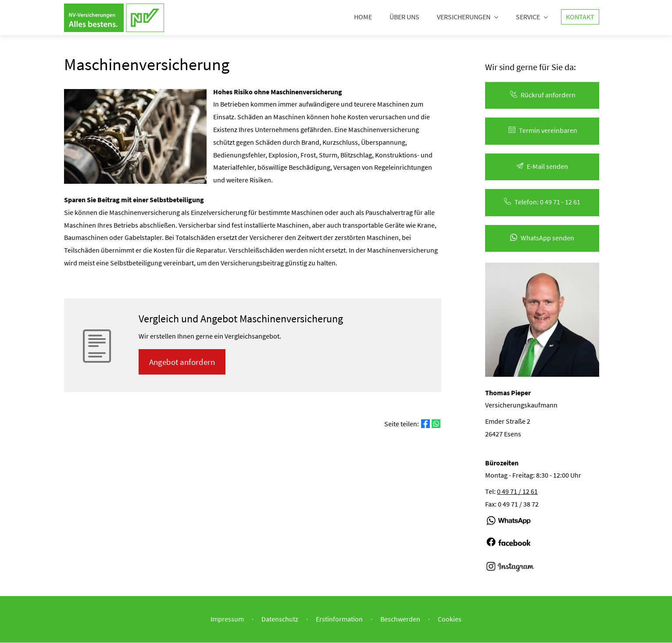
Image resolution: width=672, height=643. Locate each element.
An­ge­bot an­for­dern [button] (182, 362)
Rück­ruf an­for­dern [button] (542, 95)
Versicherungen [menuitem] (464, 17)
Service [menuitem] (528, 17)
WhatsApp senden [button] (542, 238)
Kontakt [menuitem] (580, 17)
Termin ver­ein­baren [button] (542, 131)
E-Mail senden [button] (542, 167)
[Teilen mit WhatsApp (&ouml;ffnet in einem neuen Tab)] (436, 425)
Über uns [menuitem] (404, 17)
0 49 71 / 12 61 (517, 492)
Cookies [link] (450, 619)
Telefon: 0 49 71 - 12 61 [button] (542, 202)
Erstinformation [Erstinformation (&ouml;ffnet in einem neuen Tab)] (339, 619)
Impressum (227, 619)
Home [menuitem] (363, 17)
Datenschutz (280, 619)
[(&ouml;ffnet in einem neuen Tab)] (509, 529)
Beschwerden (400, 619)
